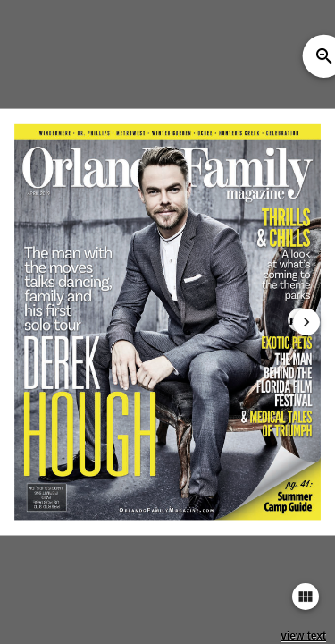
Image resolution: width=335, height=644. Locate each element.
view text (303, 636)
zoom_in (324, 56)
